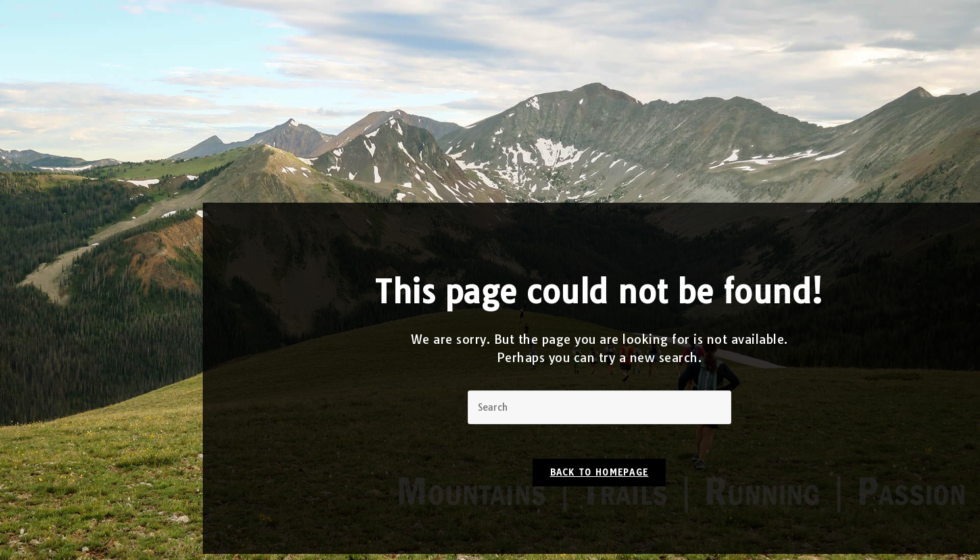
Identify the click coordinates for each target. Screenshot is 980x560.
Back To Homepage (599, 478)
